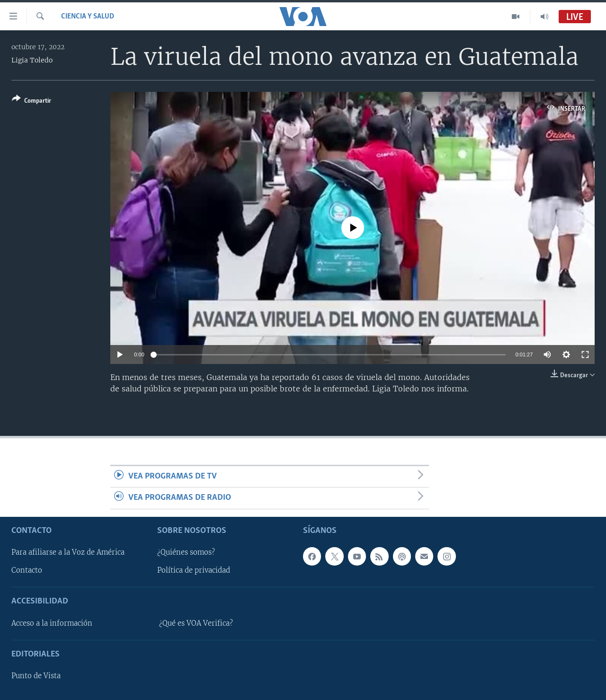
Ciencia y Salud (88, 17)
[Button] (31, 102)
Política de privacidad (194, 570)
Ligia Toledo (32, 60)
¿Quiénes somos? (186, 552)
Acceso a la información (52, 623)
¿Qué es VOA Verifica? (196, 623)
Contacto (27, 570)
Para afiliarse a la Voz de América (68, 552)
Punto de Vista (36, 676)
